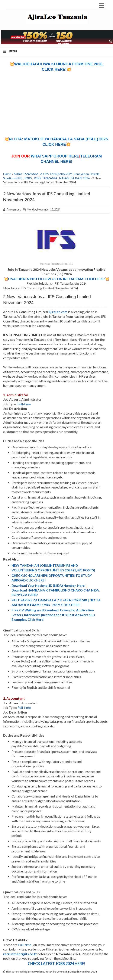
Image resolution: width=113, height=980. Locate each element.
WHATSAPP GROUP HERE (55, 156)
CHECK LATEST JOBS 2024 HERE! (56, 964)
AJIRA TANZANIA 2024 (56, 174)
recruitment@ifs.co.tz (20, 954)
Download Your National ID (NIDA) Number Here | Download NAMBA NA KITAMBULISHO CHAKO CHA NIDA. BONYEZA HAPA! (56, 590)
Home (7, 174)
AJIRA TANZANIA (26, 174)
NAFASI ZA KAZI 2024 (75, 178)
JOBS (28, 178)
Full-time (24, 404)
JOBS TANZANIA (46, 178)
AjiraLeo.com (58, 312)
